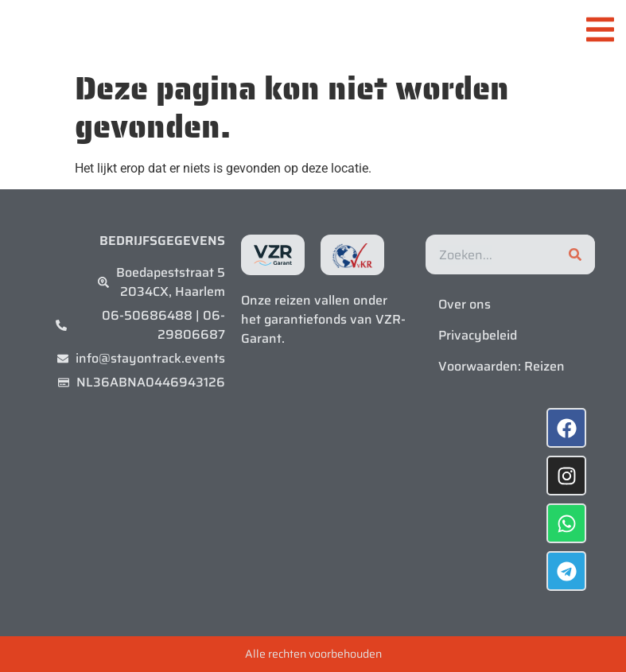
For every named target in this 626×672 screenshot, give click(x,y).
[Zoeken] (575, 254)
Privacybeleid (478, 335)
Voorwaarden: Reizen (502, 366)
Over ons (465, 304)
